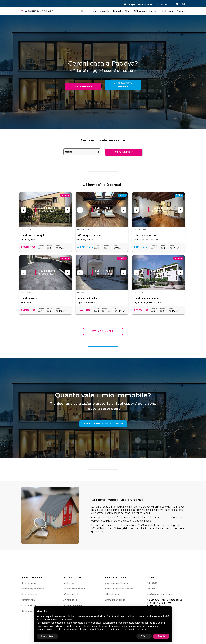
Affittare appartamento (74, 589)
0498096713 (164, 4)
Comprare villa (29, 601)
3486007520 (153, 584)
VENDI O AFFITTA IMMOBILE (123, 85)
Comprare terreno (30, 595)
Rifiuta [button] (144, 636)
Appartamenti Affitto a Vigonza (120, 589)
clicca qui (160, 623)
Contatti (181, 11)
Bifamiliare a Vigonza (116, 601)
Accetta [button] (161, 636)
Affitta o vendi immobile (145, 11)
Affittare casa (70, 584)
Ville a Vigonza (113, 595)
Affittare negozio (72, 595)
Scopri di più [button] (47, 636)
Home (84, 11)
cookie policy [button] (66, 620)
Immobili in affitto (121, 11)
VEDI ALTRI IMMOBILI (103, 332)
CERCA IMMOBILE (83, 86)
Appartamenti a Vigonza (117, 584)
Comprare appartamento (33, 589)
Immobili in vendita (100, 11)
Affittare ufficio (71, 601)
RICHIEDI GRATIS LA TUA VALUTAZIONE (103, 424)
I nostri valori (167, 11)
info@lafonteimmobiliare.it (138, 4)
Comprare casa (29, 584)
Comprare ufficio (30, 606)
